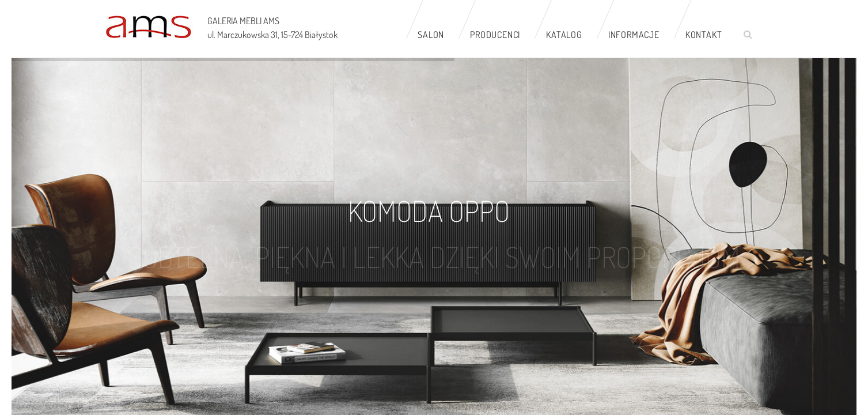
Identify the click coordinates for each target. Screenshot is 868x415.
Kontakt (704, 35)
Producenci (495, 35)
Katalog (564, 35)
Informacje (634, 35)
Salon (431, 35)
